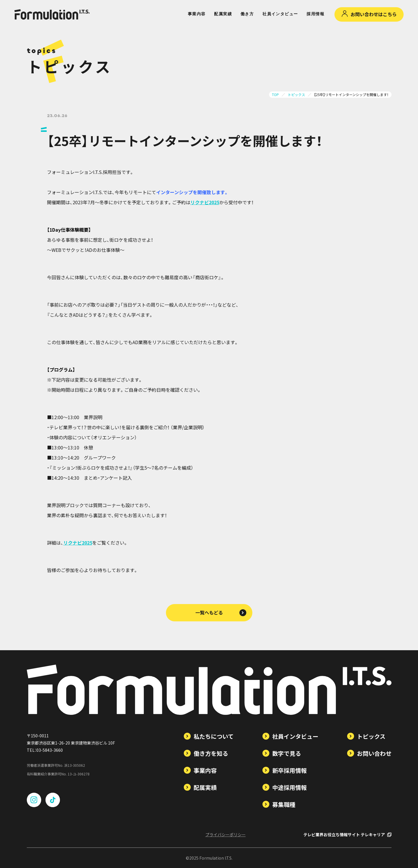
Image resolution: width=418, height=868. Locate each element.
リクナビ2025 (205, 202)
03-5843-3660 (50, 750)
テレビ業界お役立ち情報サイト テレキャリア (347, 835)
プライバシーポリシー (226, 835)
